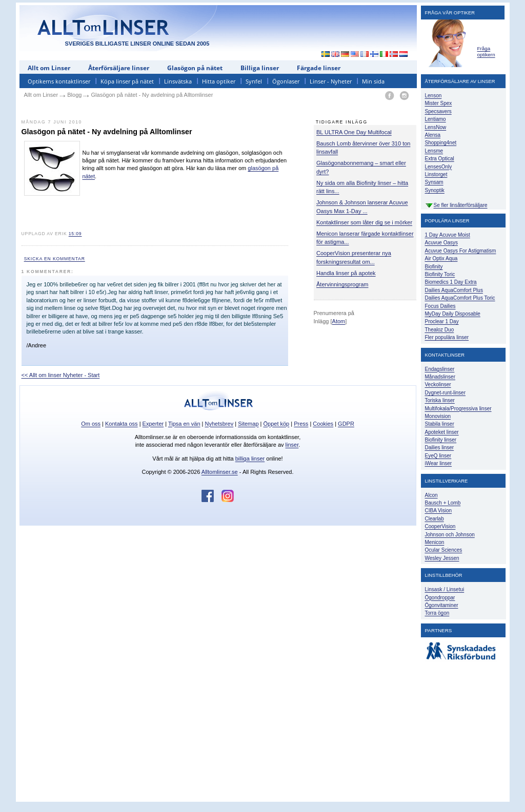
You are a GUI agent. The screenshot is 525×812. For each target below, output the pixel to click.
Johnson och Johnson (450, 535)
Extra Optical (440, 159)
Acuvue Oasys (441, 243)
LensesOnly (439, 167)
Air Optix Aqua (441, 258)
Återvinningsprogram (342, 284)
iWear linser (439, 463)
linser (292, 445)
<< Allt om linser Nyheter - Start (61, 375)
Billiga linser (260, 68)
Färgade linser (319, 68)
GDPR (346, 424)
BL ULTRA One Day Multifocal (354, 132)
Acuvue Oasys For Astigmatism (461, 251)
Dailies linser (440, 447)
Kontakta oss (122, 424)
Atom (339, 321)
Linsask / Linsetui (445, 589)
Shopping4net (441, 143)
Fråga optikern (486, 51)
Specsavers (438, 111)
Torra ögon (437, 613)
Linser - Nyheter (331, 81)
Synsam (434, 182)
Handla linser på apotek (346, 273)
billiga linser (250, 459)
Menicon (435, 542)
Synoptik (435, 190)
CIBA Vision (439, 511)
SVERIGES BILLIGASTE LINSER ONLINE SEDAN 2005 (137, 44)
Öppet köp (276, 424)
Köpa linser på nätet (127, 81)
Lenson (433, 96)
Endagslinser (440, 369)
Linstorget (436, 174)
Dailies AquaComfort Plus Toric (460, 298)
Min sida (373, 81)
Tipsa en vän (184, 424)
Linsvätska (178, 81)
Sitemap (248, 424)
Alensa (433, 135)
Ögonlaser (286, 81)
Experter (153, 424)
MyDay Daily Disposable (453, 314)
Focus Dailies (440, 306)
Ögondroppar (440, 598)
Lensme (434, 151)
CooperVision (440, 526)
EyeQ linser (438, 456)
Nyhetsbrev (219, 424)
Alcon (431, 495)
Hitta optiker (219, 81)
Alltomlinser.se (220, 472)
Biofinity (434, 267)
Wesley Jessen (442, 558)
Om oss (91, 424)
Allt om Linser (49, 68)
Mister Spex (439, 103)
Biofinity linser (441, 440)
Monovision (438, 416)
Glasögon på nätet (195, 68)
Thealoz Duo (440, 330)
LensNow (436, 127)
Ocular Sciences (444, 550)
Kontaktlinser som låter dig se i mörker (364, 222)
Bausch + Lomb (443, 503)
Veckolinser (438, 384)
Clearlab (435, 519)
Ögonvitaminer (442, 605)
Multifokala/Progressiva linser (458, 409)
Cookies (323, 424)
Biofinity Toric (440, 274)
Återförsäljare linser (119, 68)
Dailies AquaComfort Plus (454, 290)
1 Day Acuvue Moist (448, 235)
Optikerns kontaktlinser (59, 81)
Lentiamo (436, 119)
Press (301, 424)
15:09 (75, 234)
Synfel (254, 81)
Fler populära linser (447, 337)
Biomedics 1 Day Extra (451, 282)
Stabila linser (440, 424)
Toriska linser (440, 400)
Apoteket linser (442, 432)
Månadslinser (440, 377)
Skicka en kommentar (55, 259)
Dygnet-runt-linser (445, 393)
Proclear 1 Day (442, 321)
